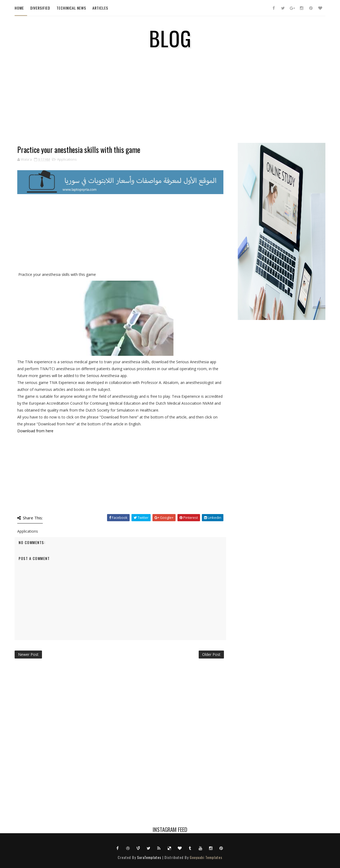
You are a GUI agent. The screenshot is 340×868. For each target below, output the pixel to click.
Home (19, 8)
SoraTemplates (149, 857)
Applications (67, 159)
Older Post (211, 654)
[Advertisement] (120, 108)
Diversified (40, 8)
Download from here (35, 431)
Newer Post (28, 654)
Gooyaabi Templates (206, 857)
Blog (170, 38)
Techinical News (71, 8)
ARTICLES (100, 8)
